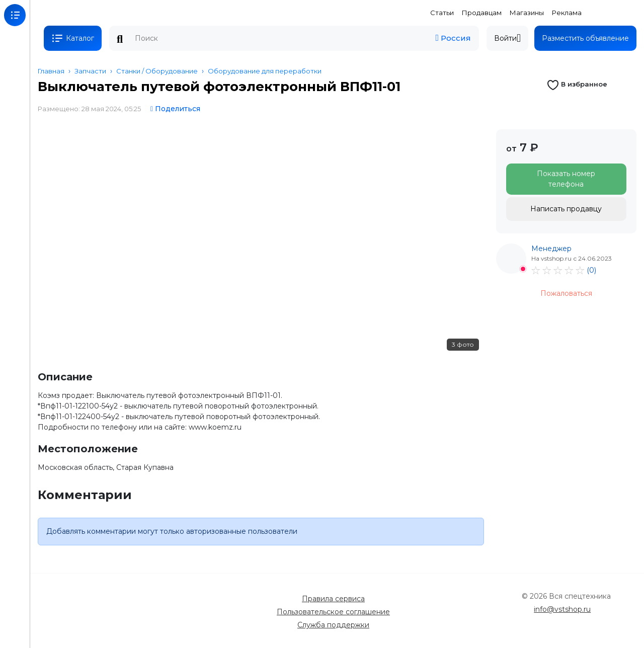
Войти (507, 38)
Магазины (527, 13)
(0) (591, 270)
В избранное (577, 84)
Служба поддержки (333, 625)
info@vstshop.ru (562, 609)
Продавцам (482, 13)
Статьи (442, 13)
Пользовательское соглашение (333, 612)
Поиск (120, 39)
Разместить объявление (585, 38)
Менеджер (551, 249)
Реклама (567, 13)
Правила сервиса (333, 599)
